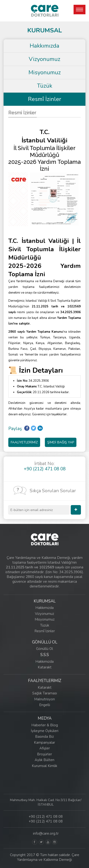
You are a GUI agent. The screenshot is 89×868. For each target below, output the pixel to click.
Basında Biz (44, 737)
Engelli (45, 705)
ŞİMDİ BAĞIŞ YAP (61, 442)
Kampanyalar (44, 743)
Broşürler (44, 754)
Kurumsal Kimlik (44, 766)
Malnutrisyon (44, 699)
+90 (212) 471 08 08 (46, 817)
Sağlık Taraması (45, 693)
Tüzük (45, 86)
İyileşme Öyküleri (45, 731)
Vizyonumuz (44, 59)
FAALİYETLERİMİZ (24, 442)
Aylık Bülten (44, 760)
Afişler (45, 748)
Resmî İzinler (45, 99)
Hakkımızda (44, 46)
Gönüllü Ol (44, 649)
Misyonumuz (45, 72)
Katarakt (45, 667)
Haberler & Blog (45, 725)
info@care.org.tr (46, 833)
